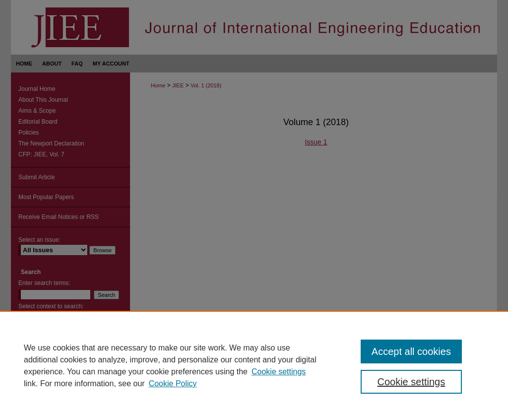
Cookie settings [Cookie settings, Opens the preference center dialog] (411, 382)
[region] (254, 365)
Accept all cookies (411, 351)
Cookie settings (279, 372)
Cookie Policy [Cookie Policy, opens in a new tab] (173, 384)
